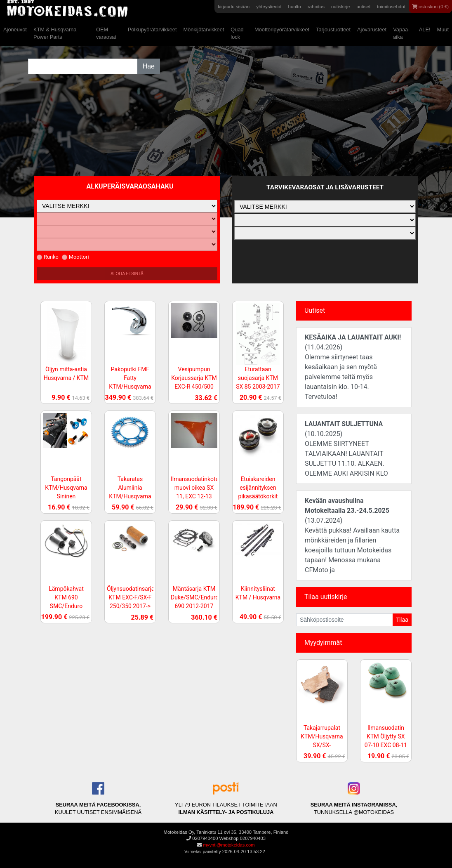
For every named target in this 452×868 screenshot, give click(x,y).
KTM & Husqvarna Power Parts (55, 33)
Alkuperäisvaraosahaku (130, 186)
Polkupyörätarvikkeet (152, 29)
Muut (443, 29)
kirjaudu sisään (234, 7)
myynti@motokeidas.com (229, 845)
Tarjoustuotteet (333, 29)
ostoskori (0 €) (430, 7)
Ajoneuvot (15, 29)
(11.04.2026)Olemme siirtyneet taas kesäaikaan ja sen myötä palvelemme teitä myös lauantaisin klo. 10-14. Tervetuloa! (353, 367)
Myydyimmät (323, 643)
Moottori (75, 257)
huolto (295, 7)
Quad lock (237, 33)
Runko (48, 257)
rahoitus (316, 7)
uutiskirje (340, 7)
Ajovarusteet (372, 29)
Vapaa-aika (401, 33)
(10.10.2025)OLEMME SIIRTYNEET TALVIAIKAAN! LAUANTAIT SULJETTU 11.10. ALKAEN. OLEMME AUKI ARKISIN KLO (346, 449)
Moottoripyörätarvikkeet (282, 29)
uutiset (363, 7)
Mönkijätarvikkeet (204, 29)
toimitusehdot (391, 7)
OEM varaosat (106, 33)
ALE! (425, 29)
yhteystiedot (269, 7)
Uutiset (315, 310)
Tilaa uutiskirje (326, 597)
